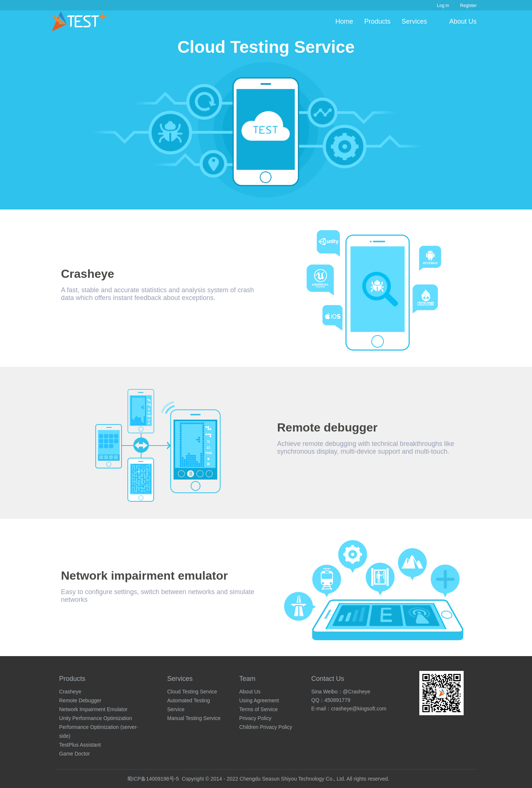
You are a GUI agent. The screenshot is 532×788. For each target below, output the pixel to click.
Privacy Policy (255, 718)
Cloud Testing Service (192, 692)
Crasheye (70, 692)
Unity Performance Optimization (96, 718)
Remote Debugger (80, 700)
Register (468, 6)
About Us (463, 21)
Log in (443, 6)
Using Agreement (259, 700)
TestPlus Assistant (80, 745)
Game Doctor (74, 754)
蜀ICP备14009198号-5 (153, 779)
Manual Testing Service (194, 718)
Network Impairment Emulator (93, 709)
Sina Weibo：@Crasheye (341, 692)
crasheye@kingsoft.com (359, 709)
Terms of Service (259, 709)
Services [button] (414, 21)
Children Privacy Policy (266, 727)
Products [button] (377, 21)
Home (344, 21)
